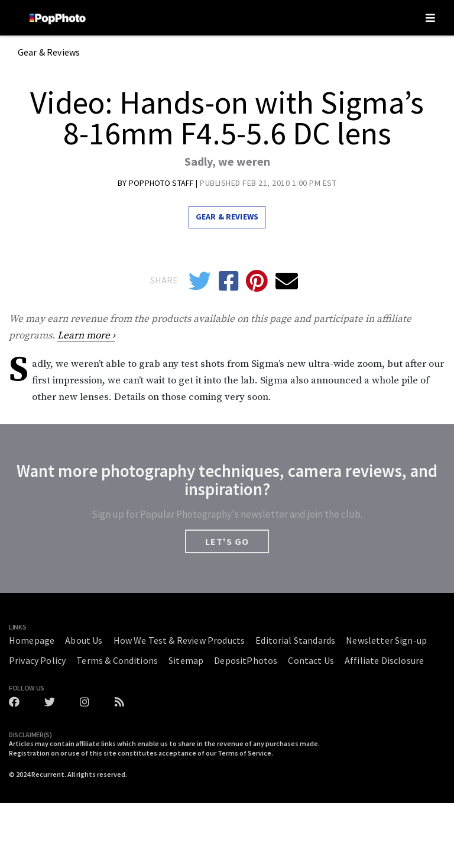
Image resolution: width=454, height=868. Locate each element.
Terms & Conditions (117, 660)
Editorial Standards (295, 640)
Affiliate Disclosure (384, 660)
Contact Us (311, 660)
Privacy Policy (37, 660)
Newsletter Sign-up (386, 640)
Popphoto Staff (162, 183)
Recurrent (48, 774)
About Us (84, 640)
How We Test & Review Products (179, 640)
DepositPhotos (246, 660)
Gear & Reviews (49, 53)
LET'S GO (227, 541)
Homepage (32, 640)
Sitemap (186, 660)
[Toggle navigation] (430, 18)
